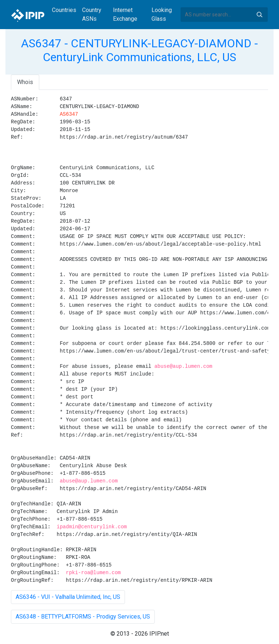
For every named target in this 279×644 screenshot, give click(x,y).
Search (259, 15)
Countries (64, 10)
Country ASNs (92, 14)
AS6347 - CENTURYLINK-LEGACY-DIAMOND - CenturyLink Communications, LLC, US (139, 50)
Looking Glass (162, 14)
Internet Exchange (125, 14)
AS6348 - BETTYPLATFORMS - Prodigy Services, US (83, 617)
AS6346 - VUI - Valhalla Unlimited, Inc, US (68, 597)
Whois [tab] (25, 82)
